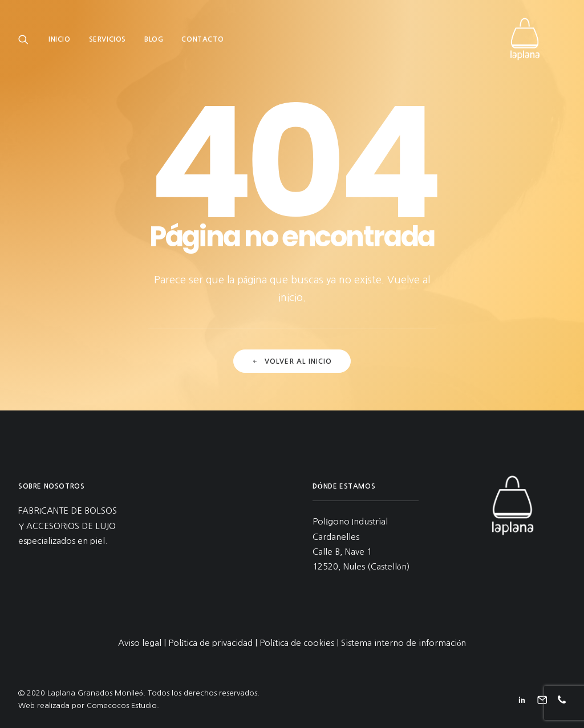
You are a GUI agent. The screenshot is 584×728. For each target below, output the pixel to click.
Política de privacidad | (214, 643)
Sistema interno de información (404, 643)
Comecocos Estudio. (123, 705)
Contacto (202, 44)
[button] (26, 44)
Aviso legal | (143, 643)
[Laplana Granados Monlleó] (537, 44)
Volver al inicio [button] (292, 361)
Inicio (60, 44)
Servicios (108, 44)
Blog (154, 44)
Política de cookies (297, 643)
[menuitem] (64, 44)
